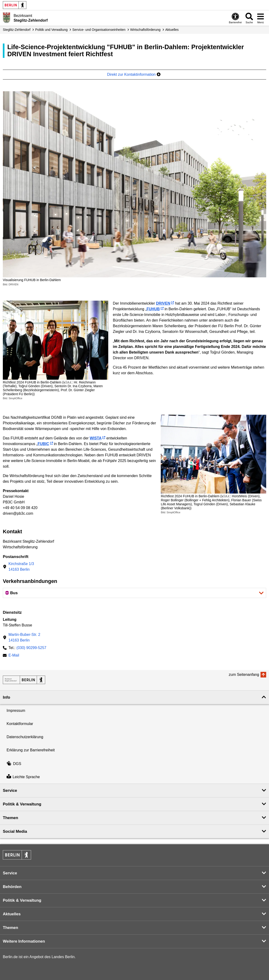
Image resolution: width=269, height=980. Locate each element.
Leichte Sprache (23, 777)
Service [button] (10, 791)
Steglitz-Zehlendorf (17, 30)
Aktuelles (172, 30)
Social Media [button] (15, 831)
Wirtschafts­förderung (145, 30)
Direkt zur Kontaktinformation (134, 74)
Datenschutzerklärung (25, 737)
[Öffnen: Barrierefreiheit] (235, 18)
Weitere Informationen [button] (24, 941)
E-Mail (14, 656)
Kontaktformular (20, 724)
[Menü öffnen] (261, 18)
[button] (134, 593)
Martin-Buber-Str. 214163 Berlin (24, 637)
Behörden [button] (12, 887)
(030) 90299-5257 (31, 648)
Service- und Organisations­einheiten (99, 30)
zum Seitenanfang (244, 675)
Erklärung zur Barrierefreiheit (31, 750)
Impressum (16, 711)
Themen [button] (10, 818)
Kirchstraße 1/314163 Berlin (21, 567)
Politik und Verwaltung (52, 30)
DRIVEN (163, 303)
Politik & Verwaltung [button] (22, 804)
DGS (14, 764)
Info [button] (6, 697)
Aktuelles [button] (12, 914)
